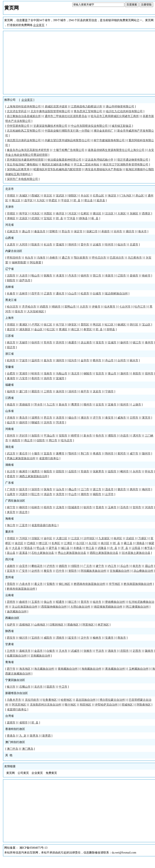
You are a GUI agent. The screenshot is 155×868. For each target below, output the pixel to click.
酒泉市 (112, 651)
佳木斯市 (110, 307)
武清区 (36, 218)
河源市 (23, 494)
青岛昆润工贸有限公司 (88, 111)
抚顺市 (48, 276)
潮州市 (85, 494)
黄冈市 (122, 454)
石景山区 (98, 196)
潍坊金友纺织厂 (103, 131)
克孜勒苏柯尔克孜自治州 (45, 705)
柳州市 (23, 507)
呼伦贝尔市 (99, 258)
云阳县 (136, 548)
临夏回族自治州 (17, 656)
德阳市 (63, 566)
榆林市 (97, 638)
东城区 (23, 196)
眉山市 (149, 566)
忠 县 (114, 548)
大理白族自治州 (80, 607)
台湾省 (9, 716)
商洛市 (122, 638)
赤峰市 (54, 258)
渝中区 (48, 538)
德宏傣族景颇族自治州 (108, 607)
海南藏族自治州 (91, 669)
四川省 (9, 559)
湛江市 (97, 489)
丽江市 (73, 602)
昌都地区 (25, 625)
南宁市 (11, 507)
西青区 (146, 214)
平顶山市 (49, 436)
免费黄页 (51, 773)
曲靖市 (23, 602)
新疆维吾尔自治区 (17, 693)
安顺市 (51, 584)
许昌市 (124, 436)
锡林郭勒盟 (19, 262)
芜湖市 (23, 374)
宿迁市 (11, 347)
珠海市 (48, 489)
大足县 (16, 548)
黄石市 (23, 454)
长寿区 (56, 543)
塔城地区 (127, 705)
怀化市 (149, 471)
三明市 (48, 391)
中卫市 (63, 687)
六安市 (23, 378)
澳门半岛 (13, 749)
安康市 (109, 638)
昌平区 (28, 200)
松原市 (85, 294)
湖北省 (9, 447)
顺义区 (16, 200)
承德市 (105, 231)
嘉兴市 (48, 360)
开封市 (23, 436)
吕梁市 (134, 245)
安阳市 (63, 436)
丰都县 (78, 548)
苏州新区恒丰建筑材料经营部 (25, 160)
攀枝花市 (37, 566)
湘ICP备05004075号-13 (33, 848)
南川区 (105, 543)
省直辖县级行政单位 (44, 525)
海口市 (11, 525)
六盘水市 (25, 584)
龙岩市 (97, 391)
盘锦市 (134, 276)
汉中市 (85, 638)
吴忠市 (38, 687)
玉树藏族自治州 (139, 669)
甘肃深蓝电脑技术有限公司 (50, 126)
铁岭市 (146, 276)
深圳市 (36, 489)
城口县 (65, 548)
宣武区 (60, 196)
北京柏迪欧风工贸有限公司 (24, 131)
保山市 (48, 602)
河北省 (9, 225)
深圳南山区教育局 (18, 169)
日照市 (134, 418)
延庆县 (101, 200)
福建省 (9, 385)
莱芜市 (146, 418)
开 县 (125, 548)
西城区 (36, 196)
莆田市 (36, 391)
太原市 (11, 245)
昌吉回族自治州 (86, 700)
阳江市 (36, 494)
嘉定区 (11, 329)
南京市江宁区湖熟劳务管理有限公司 (126, 165)
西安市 (11, 638)
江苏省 (9, 336)
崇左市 (23, 512)
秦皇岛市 (40, 231)
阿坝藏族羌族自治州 (93, 571)
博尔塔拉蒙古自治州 (112, 700)
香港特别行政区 (15, 729)
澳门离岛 (28, 749)
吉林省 (9, 287)
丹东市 (73, 276)
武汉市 (11, 454)
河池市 (149, 507)
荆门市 (85, 454)
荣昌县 (28, 548)
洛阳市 (36, 436)
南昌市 (11, 405)
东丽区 (134, 214)
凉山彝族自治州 (143, 571)
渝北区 (19, 543)
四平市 (36, 294)
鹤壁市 (75, 436)
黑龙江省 (11, 300)
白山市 (73, 294)
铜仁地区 (64, 584)
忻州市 (109, 245)
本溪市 (60, 276)
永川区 (93, 543)
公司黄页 (23, 773)
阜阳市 (137, 374)
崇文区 (48, 196)
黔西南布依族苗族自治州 (90, 584)
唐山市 (26, 231)
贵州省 (9, 577)
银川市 (11, 687)
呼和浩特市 (14, 258)
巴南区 (31, 543)
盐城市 (112, 343)
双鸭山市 (70, 307)
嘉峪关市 (25, 651)
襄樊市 (60, 454)
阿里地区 (88, 625)
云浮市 (109, 494)
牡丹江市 (140, 307)
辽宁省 (9, 269)
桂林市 (36, 507)
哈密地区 (66, 700)
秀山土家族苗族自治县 (72, 553)
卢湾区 (36, 325)
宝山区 (146, 325)
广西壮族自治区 (15, 501)
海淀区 (112, 196)
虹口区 (109, 325)
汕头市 (60, 489)
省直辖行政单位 (49, 458)
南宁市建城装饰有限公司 (109, 140)
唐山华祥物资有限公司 (120, 107)
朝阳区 (73, 196)
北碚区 (130, 538)
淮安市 (100, 343)
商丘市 (28, 440)
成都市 (11, 566)
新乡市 (88, 436)
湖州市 (60, 360)
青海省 (9, 662)
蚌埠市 (36, 374)
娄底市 (11, 476)
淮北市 (75, 374)
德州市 (23, 423)
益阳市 (112, 471)
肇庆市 (122, 489)
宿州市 (149, 374)
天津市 (9, 207)
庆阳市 (124, 651)
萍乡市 (38, 405)
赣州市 (88, 405)
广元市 (88, 566)
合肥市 (11, 374)
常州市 (48, 343)
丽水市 (134, 360)
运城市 (97, 245)
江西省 (9, 398)
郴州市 (124, 471)
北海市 (60, 507)
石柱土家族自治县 (43, 553)
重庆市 (9, 532)
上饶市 (137, 405)
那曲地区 (73, 625)
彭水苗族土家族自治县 (136, 553)
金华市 (85, 360)
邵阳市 (60, 471)
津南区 (11, 218)
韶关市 (23, 489)
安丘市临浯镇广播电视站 (22, 165)
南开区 (60, 214)
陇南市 (149, 651)
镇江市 (137, 343)
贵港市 (100, 507)
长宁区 (60, 325)
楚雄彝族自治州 (115, 602)
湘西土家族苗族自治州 (33, 476)
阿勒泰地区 (144, 705)
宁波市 (23, 360)
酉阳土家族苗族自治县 (104, 553)
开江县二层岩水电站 (86, 165)
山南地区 (40, 625)
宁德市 (109, 391)
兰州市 (11, 651)
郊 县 (77, 200)
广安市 (23, 571)
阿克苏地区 (19, 705)
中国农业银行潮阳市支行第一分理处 (67, 131)
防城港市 (74, 507)
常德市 (85, 471)
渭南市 (60, 638)
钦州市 (88, 507)
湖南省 (9, 465)
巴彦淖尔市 (117, 258)
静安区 (73, 325)
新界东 (34, 736)
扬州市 (124, 343)
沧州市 (118, 231)
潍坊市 (85, 418)
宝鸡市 (36, 638)
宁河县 (71, 218)
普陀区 (85, 325)
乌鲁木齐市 (14, 700)
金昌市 (38, 651)
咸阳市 (48, 638)
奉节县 (149, 548)
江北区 (75, 538)
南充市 (137, 566)
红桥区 (85, 214)
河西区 (48, 214)
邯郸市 (54, 231)
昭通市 (60, 602)
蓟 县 (95, 218)
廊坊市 (130, 231)
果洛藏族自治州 (115, 669)
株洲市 (23, 471)
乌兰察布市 (135, 258)
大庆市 (84, 307)
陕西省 (9, 631)
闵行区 (134, 325)
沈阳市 (11, 276)
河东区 (36, 214)
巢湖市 (11, 378)
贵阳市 (11, 584)
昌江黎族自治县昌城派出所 (24, 116)
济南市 (11, 418)
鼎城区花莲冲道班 (56, 107)
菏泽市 (60, 423)
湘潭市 (36, 471)
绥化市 (19, 311)
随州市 (146, 454)
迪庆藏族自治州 (17, 612)
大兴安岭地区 (36, 311)
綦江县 (128, 543)
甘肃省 (9, 644)
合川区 (80, 543)
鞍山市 (36, 276)
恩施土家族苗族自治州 (21, 458)
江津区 (68, 543)
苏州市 (60, 343)
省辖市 (23, 723)
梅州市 (146, 489)
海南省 (9, 519)
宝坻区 (48, 218)
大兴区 (41, 200)
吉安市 (100, 405)
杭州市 (11, 360)
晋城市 (60, 245)
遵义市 (38, 584)
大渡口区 (62, 538)
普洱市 (85, 602)
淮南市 (48, 374)
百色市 (124, 507)
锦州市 (85, 276)
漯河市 (137, 436)
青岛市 (23, 418)
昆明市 (11, 602)
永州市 (137, 471)
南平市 (85, 391)
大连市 (23, 276)
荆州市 (109, 454)
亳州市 (36, 378)
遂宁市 (100, 566)
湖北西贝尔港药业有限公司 (24, 140)
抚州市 (124, 405)
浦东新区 (25, 329)
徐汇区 (48, 325)
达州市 (36, 571)
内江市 (112, 566)
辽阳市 (122, 276)
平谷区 (65, 200)
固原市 (51, 687)
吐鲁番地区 (50, 700)
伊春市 (96, 307)
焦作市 (100, 436)
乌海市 (41, 258)
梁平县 (53, 548)
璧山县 (41, 548)
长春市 (11, 294)
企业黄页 (39, 25)
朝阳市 (11, 280)
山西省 (9, 238)
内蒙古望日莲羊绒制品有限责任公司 (67, 140)
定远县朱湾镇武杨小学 (99, 160)
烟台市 (73, 418)
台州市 (122, 360)
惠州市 (134, 489)
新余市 (63, 405)
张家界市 (98, 471)
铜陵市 (88, 374)
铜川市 (23, 638)
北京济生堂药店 (17, 111)
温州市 (36, 360)
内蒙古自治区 (14, 251)
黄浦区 (23, 325)
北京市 (9, 189)
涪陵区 (36, 538)
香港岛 (11, 736)
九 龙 (23, 736)
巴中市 (60, 571)
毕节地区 (115, 584)
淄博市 (36, 418)
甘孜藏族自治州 (120, 571)
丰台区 (85, 196)
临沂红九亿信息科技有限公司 (124, 111)
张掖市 (88, 651)
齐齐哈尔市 (29, 307)
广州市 (11, 489)
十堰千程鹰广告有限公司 (69, 150)
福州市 (11, 391)
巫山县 (11, 553)
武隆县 (102, 548)
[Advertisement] (80, 62)
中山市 (73, 494)
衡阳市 (48, 471)
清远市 (48, 494)
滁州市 (124, 374)
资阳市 (73, 571)
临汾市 (122, 245)
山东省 (9, 411)
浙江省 (9, 354)
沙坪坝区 (89, 538)
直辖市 (11, 723)
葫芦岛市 (25, 280)
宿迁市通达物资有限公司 (133, 160)
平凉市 (100, 651)
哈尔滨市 (13, 307)
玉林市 (112, 507)
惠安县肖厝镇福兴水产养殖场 (103, 169)
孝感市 (97, 454)
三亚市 (23, 525)
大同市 (23, 245)
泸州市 (51, 566)
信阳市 (41, 440)
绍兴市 (73, 360)
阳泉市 (36, 245)
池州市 (48, 378)
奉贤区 (88, 329)
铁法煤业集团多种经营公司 (64, 160)
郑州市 (11, 436)
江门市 (85, 489)
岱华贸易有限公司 (18, 126)
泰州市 (149, 343)
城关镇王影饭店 (121, 126)
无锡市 (23, 343)
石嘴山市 (25, 687)
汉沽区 (109, 214)
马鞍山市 (62, 374)
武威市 (75, 651)
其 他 (9, 755)
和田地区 (85, 705)
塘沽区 (97, 214)
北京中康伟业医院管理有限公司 (50, 111)
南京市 (11, 343)
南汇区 (75, 329)
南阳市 (16, 440)
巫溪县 (23, 553)
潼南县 (140, 543)
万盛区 (142, 538)
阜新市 (109, 276)
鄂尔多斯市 (81, 258)
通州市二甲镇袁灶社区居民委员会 (66, 116)
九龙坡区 (104, 538)
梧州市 (48, 507)
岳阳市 (73, 471)
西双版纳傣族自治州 (54, 607)
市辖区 (11, 196)
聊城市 (36, 423)
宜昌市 (48, 454)
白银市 (51, 651)
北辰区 (23, 218)
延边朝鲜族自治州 (116, 294)
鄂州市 (73, 454)
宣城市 (60, 378)
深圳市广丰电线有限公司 (22, 179)
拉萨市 (11, 625)
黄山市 (112, 374)
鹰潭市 (75, 405)
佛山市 (73, 489)
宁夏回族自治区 (15, 680)
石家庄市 (13, 231)
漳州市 (73, 391)
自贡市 (23, 566)
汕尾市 (11, 494)
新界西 (46, 736)
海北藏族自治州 (44, 669)
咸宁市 (134, 454)
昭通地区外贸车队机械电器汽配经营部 (57, 169)
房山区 (140, 196)
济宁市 (97, 418)
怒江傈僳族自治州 (137, 607)
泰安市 (109, 418)
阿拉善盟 (36, 262)
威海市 (122, 418)
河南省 (9, 429)
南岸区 (118, 538)
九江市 (51, 405)
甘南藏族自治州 (40, 656)
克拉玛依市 (32, 700)
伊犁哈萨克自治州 (106, 705)
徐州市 (36, 343)
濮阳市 (112, 436)
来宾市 (11, 512)
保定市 (78, 231)
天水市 (63, 651)
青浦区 (63, 329)
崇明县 (111, 329)
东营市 (60, 418)
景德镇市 (25, 405)
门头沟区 (126, 196)
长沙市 (11, 471)
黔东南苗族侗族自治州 (138, 584)
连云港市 (86, 343)
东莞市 (60, 494)
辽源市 (48, 294)
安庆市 (100, 374)
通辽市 (66, 258)
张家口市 (92, 231)
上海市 (9, 318)
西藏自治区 (12, 618)
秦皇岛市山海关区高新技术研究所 (28, 150)
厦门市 (23, 391)
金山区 (38, 329)
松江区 (51, 329)
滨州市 (48, 423)
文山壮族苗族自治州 (25, 607)
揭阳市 (97, 494)
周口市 (53, 440)
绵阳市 (75, 566)
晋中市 (85, 245)
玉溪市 (36, 602)
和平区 (23, 214)
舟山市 (109, 360)
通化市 (60, 294)
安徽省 (9, 367)
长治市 (48, 245)
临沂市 (11, 423)
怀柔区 (53, 200)
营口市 (97, 276)
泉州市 (60, 391)
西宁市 (11, 669)
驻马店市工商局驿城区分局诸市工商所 (115, 116)
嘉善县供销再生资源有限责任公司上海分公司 (116, 150)
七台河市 (125, 307)
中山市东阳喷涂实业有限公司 (89, 126)
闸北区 (97, 325)
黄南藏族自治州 (68, 669)
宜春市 (112, 405)
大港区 (122, 214)
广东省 (9, 483)
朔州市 (73, 245)
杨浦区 (122, 325)
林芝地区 (103, 625)
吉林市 (23, 294)
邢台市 (66, 231)
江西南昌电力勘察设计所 (86, 107)
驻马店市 (67, 440)
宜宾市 (11, 571)
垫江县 (90, 548)
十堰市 (36, 454)
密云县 (89, 200)
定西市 (137, 651)
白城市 (97, 294)
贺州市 (137, 507)
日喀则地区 (56, 625)
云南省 (9, 595)
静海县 (83, 218)
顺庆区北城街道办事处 (56, 165)
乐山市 (124, 566)
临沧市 (97, 602)
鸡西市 (44, 307)
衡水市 (142, 231)
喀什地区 (70, 705)
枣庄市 (48, 418)
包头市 (29, 258)
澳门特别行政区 (15, 742)
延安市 (73, 638)
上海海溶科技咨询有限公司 (24, 107)
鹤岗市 (56, 307)
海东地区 (25, 669)
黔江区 (43, 543)
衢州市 (97, 360)
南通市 (73, 343)
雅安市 (48, 571)
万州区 (23, 538)
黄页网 (11, 773)
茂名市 (109, 489)
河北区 (73, 214)
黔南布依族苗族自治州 (21, 589)
